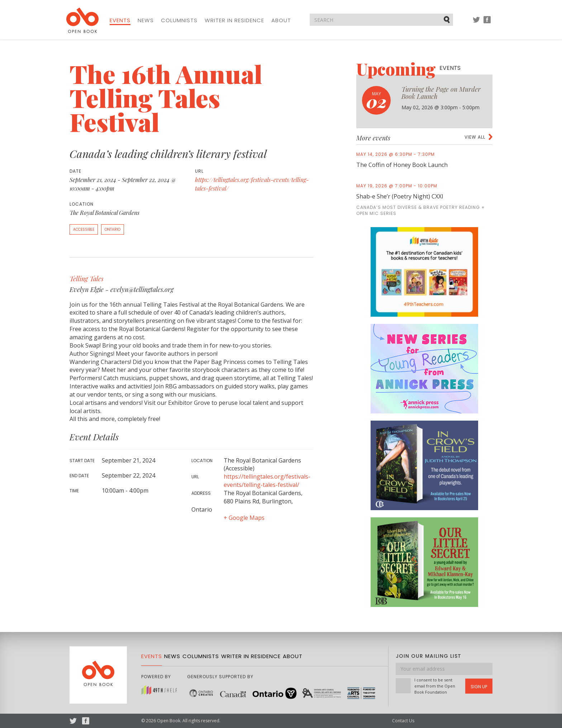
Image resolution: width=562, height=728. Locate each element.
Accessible (84, 229)
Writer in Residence (234, 20)
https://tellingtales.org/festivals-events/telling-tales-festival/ (267, 481)
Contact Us (403, 721)
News (146, 20)
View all (475, 137)
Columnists (179, 20)
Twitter (476, 23)
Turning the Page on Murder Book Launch (441, 93)
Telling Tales (87, 279)
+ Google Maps (244, 518)
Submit (447, 19)
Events (120, 20)
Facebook (487, 23)
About (281, 20)
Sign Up (479, 687)
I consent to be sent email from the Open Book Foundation (435, 686)
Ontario (113, 229)
